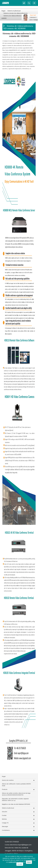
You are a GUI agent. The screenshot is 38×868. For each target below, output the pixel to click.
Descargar (5, 827)
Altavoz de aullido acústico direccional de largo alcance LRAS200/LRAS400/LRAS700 (16, 794)
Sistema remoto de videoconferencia (15, 13)
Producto (5, 789)
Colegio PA (5, 823)
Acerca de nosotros (8, 780)
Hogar (3, 11)
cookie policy (13, 862)
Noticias (4, 819)
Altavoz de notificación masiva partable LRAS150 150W (16, 785)
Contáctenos (6, 830)
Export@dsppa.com (25, 845)
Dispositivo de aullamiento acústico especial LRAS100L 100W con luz (15, 800)
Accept (20, 864)
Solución (5, 812)
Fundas (4, 816)
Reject (29, 862)
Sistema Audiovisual (14, 11)
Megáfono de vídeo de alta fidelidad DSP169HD (16, 804)
